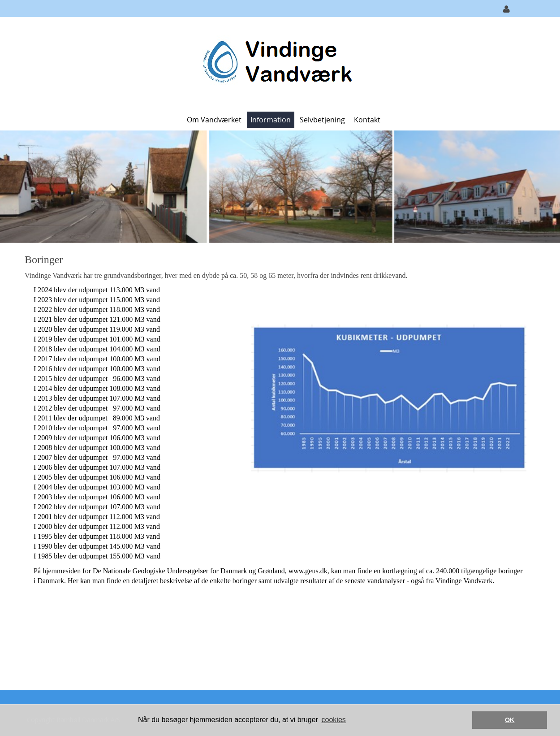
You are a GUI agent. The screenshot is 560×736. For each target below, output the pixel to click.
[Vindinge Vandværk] (277, 63)
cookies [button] (334, 720)
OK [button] (510, 720)
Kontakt (367, 120)
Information (271, 120)
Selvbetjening (322, 120)
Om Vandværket (214, 120)
